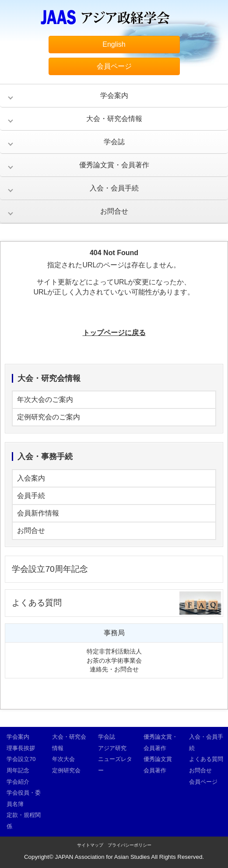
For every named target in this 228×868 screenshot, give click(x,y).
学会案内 (114, 95)
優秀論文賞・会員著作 (114, 165)
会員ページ (114, 66)
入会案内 (31, 478)
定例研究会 (66, 770)
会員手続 (31, 496)
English (114, 44)
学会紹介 (18, 782)
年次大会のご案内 (45, 399)
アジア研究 (112, 748)
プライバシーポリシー (130, 845)
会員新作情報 (38, 513)
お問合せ (114, 211)
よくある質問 (37, 603)
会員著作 (155, 770)
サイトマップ (90, 845)
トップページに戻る (114, 333)
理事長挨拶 (21, 748)
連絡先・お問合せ (114, 669)
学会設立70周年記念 (50, 569)
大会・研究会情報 (114, 119)
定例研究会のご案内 (49, 417)
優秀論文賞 (158, 759)
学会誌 (114, 142)
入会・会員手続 (114, 188)
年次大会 (63, 759)
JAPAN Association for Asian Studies (103, 857)
